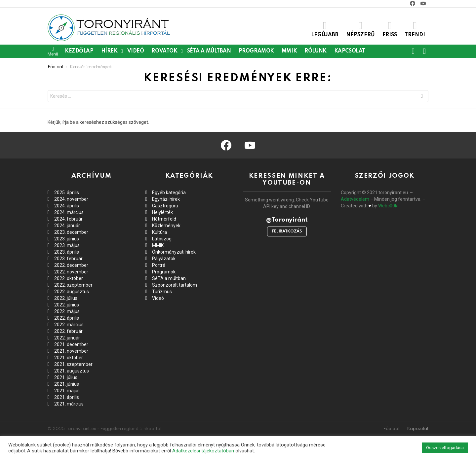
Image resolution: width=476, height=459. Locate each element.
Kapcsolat (350, 51)
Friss (390, 29)
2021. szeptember (73, 364)
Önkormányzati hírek (174, 252)
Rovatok (164, 51)
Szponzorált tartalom (175, 285)
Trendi (415, 29)
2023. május (67, 245)
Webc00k (388, 206)
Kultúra (159, 232)
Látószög (162, 239)
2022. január (67, 338)
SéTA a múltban (209, 51)
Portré (159, 265)
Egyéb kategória (169, 193)
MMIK (289, 51)
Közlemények (166, 226)
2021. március (69, 404)
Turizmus (162, 292)
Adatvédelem (355, 199)
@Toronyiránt (287, 220)
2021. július (66, 377)
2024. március (69, 212)
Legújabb (325, 29)
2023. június (67, 239)
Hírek (109, 51)
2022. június (67, 305)
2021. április (67, 397)
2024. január (67, 226)
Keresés (422, 97)
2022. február (68, 331)
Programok (256, 51)
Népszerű (360, 29)
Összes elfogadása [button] (445, 448)
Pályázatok (164, 259)
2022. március (69, 325)
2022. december (71, 265)
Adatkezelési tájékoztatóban (203, 451)
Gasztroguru (165, 206)
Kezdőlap (79, 51)
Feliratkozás (287, 231)
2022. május (67, 311)
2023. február (68, 259)
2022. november (71, 272)
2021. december (71, 344)
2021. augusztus (72, 371)
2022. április (67, 318)
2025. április (67, 193)
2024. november (71, 199)
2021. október (69, 358)
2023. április (67, 252)
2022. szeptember (73, 285)
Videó (136, 51)
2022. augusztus (72, 292)
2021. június (67, 384)
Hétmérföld (164, 219)
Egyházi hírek (166, 199)
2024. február (68, 219)
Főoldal (391, 429)
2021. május (67, 391)
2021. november (71, 351)
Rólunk (315, 51)
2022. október (69, 278)
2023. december (71, 232)
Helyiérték (162, 212)
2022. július (66, 298)
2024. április (67, 206)
